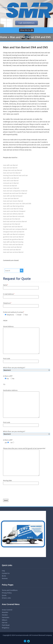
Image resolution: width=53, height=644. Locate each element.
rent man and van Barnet (12, 250)
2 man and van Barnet (11, 198)
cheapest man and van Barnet (14, 232)
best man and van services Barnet (15, 221)
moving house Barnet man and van (15, 175)
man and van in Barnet (11, 188)
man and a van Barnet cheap (13, 209)
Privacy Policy (7, 593)
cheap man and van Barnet (13, 170)
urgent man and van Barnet (13, 226)
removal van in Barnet (11, 183)
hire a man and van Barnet (12, 247)
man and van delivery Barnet (13, 214)
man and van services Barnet (13, 252)
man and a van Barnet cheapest (14, 211)
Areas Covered (7, 610)
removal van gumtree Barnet (13, 239)
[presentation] (19, 492)
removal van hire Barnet (12, 219)
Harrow (5, 622)
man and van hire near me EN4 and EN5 (17, 203)
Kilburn (5, 620)
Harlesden (6, 617)
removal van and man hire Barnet (15, 193)
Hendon (5, 615)
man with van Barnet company (14, 234)
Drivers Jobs (6, 598)
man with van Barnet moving (13, 242)
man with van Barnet (10, 165)
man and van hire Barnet (12, 173)
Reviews (5, 578)
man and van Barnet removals (14, 216)
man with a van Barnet (11, 178)
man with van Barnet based (13, 196)
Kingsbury (6, 628)
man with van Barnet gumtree (14, 206)
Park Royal (6, 625)
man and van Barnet (10, 168)
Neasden (5, 612)
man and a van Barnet (11, 180)
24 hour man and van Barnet (13, 244)
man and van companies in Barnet (15, 191)
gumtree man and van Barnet (13, 237)
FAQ (3, 571)
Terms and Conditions (10, 590)
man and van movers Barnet (13, 201)
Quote (4, 595)
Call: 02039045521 (27, 23)
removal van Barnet (10, 186)
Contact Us (6, 573)
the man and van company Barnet (15, 229)
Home (4, 37)
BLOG (4, 576)
